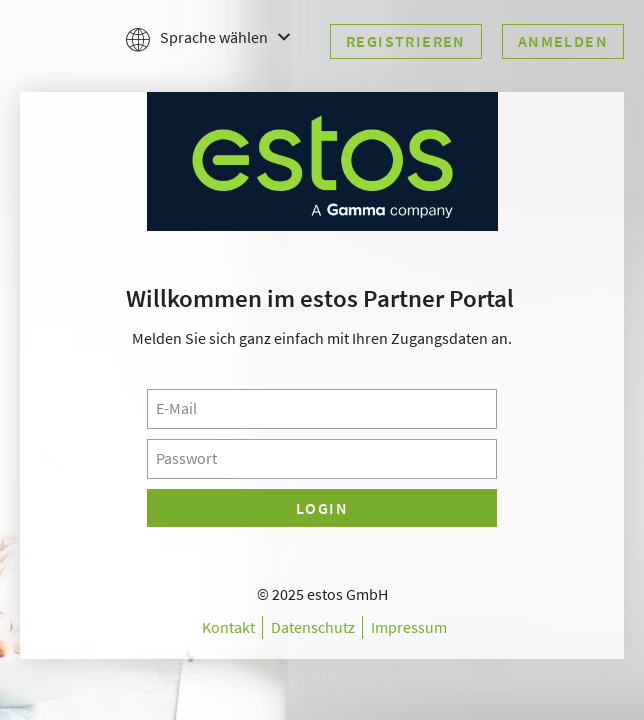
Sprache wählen (208, 38)
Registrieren (406, 41)
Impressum (409, 627)
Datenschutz (313, 627)
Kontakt (228, 627)
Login (322, 508)
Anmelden (563, 41)
